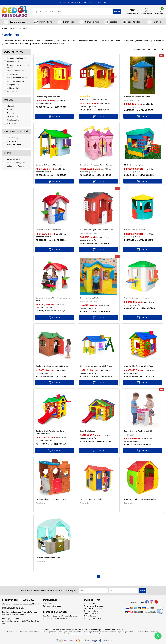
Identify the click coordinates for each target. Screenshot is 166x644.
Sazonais (12, 92)
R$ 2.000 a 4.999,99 (16, 163)
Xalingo (11, 123)
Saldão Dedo (13, 88)
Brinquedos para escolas (18, 66)
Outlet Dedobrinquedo (17, 78)
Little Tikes (12, 116)
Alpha (11, 106)
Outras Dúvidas (90, 616)
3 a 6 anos (13, 138)
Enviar (143, 591)
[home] (15, 12)
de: (126, 100)
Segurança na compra (93, 608)
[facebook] (147, 602)
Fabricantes (14, 74)
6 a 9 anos (13, 141)
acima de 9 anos (15, 145)
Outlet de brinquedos (17, 81)
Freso (10, 113)
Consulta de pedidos (92, 614)
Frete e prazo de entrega (94, 606)
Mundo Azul (13, 120)
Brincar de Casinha (17, 58)
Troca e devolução (91, 611)
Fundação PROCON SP (93, 619)
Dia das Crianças (15, 71)
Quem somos (48, 603)
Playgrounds (14, 85)
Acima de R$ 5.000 (16, 166)
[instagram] (152, 602)
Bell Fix (11, 110)
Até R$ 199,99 (13, 159)
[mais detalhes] (54, 116)
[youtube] (156, 602)
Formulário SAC (90, 603)
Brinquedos (13, 62)
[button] (2, 2)
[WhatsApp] (158, 636)
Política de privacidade (52, 606)
